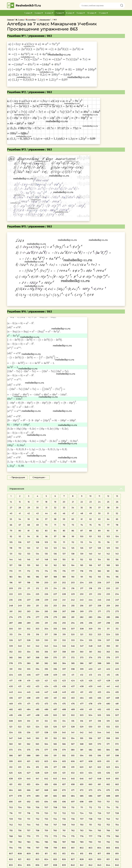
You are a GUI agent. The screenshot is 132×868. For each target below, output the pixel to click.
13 (117, 496)
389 (108, 663)
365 (11, 658)
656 (55, 784)
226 (46, 594)
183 (11, 577)
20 (64, 502)
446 (37, 692)
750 (82, 825)
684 (73, 796)
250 (29, 606)
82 (37, 531)
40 (11, 513)
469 (11, 704)
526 (55, 727)
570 (99, 744)
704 (20, 807)
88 (91, 531)
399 (82, 669)
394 (37, 669)
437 (73, 686)
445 (29, 692)
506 (108, 715)
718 (29, 813)
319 (64, 634)
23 (91, 502)
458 (29, 698)
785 (46, 842)
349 (99, 646)
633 (82, 773)
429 (117, 681)
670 (64, 790)
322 (91, 634)
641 (37, 779)
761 (64, 831)
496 (20, 715)
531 (99, 727)
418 (20, 681)
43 (37, 513)
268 (73, 611)
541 (73, 733)
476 (73, 704)
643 (55, 779)
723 (73, 813)
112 (73, 542)
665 (20, 790)
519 (108, 721)
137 (64, 554)
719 (37, 813)
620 (82, 767)
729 (11, 819)
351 (117, 646)
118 (11, 548)
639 (20, 779)
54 (20, 519)
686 (90, 796)
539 (55, 733)
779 (108, 836)
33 (64, 508)
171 (20, 571)
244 (91, 600)
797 (37, 848)
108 (37, 542)
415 (108, 675)
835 (29, 865)
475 (64, 704)
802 (82, 848)
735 (64, 819)
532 (108, 727)
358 (64, 652)
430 (11, 686)
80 (20, 531)
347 (82, 646)
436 (64, 686)
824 (46, 859)
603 (46, 761)
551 (46, 738)
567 (73, 744)
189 (64, 577)
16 (29, 502)
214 (55, 588)
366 (20, 658)
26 (117, 502)
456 (11, 698)
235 (11, 600)
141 (99, 554)
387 (90, 663)
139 (82, 554)
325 (117, 634)
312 (117, 629)
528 (73, 727)
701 (108, 802)
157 (11, 565)
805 (108, 848)
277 (37, 617)
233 (108, 594)
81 (29, 531)
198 (29, 583)
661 (99, 784)
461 (55, 698)
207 (108, 583)
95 (37, 536)
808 (20, 854)
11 (99, 496)
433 (37, 686)
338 (117, 640)
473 (46, 704)
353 (20, 652)
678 (20, 796)
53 (11, 519)
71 (55, 525)
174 (46, 571)
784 (37, 842)
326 (11, 640)
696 (64, 802)
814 (73, 854)
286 (117, 617)
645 (73, 779)
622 (99, 767)
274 (11, 617)
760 (55, 831)
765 (99, 831)
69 (37, 525)
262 (20, 611)
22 (82, 502)
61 (82, 519)
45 (55, 513)
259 (108, 606)
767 (117, 831)
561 (20, 744)
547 (11, 738)
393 (29, 669)
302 (29, 629)
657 (64, 784)
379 (20, 663)
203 (73, 583)
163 (64, 565)
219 (99, 588)
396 (55, 669)
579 (64, 750)
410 (64, 675)
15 (20, 502)
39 (117, 508)
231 (91, 594)
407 (37, 675)
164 (73, 565)
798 (46, 848)
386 (82, 663)
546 (117, 733)
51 (108, 513)
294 (73, 623)
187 (46, 577)
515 (73, 721)
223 (20, 594)
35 (82, 508)
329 (37, 640)
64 (108, 519)
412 (82, 675)
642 (46, 779)
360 (82, 652)
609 (99, 761)
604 (55, 761)
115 (99, 542)
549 (29, 738)
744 (29, 825)
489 (73, 709)
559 (117, 738)
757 (29, 831)
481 (117, 704)
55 (29, 519)
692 (29, 802)
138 (73, 554)
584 (108, 750)
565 (55, 744)
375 (99, 658)
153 (90, 560)
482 (11, 709)
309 (90, 629)
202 (64, 583)
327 (20, 640)
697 (73, 802)
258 (99, 606)
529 (82, 727)
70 (46, 525)
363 (108, 652)
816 (90, 854)
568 (82, 744)
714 (108, 807)
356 (46, 652)
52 (117, 513)
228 (64, 594)
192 (91, 577)
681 (46, 796)
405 (20, 675)
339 (11, 646)
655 (46, 784)
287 (11, 623)
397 (64, 669)
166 (91, 565)
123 (55, 548)
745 (37, 825)
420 (37, 681)
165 (82, 565)
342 (37, 646)
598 (117, 756)
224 (29, 594)
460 (46, 698)
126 (82, 548)
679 (29, 796)
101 (90, 536)
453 (99, 692)
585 (117, 750)
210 (20, 588)
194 (108, 577)
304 (46, 629)
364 (117, 652)
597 (108, 756)
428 (108, 681)
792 (108, 842)
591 (55, 756)
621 (91, 767)
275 (20, 617)
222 (11, 594)
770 (29, 836)
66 (11, 525)
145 (20, 560)
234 (117, 594)
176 (64, 571)
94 (29, 536)
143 (117, 554)
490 (82, 709)
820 (11, 859)
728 (117, 813)
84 (55, 531)
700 (99, 802)
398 (73, 669)
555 (82, 738)
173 (37, 571)
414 (99, 675)
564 (46, 744)
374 (91, 658)
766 (108, 831)
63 (99, 519)
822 (29, 859)
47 (73, 513)
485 (37, 709)
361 (91, 652)
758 (37, 831)
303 (37, 629)
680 (37, 796)
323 (99, 634)
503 (82, 715)
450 (73, 692)
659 (82, 784)
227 (55, 594)
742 (11, 825)
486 (46, 709)
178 (82, 571)
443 (11, 692)
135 (46, 554)
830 (99, 859)
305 (55, 629)
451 (82, 692)
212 (37, 588)
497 (29, 715)
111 (64, 542)
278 (46, 617)
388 (99, 663)
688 (108, 796)
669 (55, 790)
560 (11, 744)
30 (37, 508)
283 (90, 617)
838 (55, 865)
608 (91, 761)
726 (99, 813)
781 (11, 842)
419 (29, 681)
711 (82, 807)
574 (20, 750)
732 (37, 819)
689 (117, 796)
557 (99, 738)
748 (64, 825)
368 (37, 658)
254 (64, 606)
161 (46, 565)
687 (99, 796)
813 (64, 854)
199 (37, 583)
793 (117, 842)
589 (37, 756)
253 (55, 606)
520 (117, 721)
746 (46, 825)
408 (46, 675)
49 (90, 513)
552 (55, 738)
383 (55, 663)
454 (108, 692)
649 (108, 779)
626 (20, 773)
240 (55, 600)
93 (20, 536)
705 (29, 807)
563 (37, 744)
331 (55, 640)
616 (46, 767)
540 (64, 733)
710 (73, 807)
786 (55, 842)
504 (90, 715)
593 (73, 756)
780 (117, 836)
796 (29, 848)
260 (117, 606)
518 (99, 721)
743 (20, 825)
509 (20, 721)
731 (29, 819)
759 (46, 831)
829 (90, 859)
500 (55, 715)
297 (99, 623)
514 (64, 721)
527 (64, 727)
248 (11, 606)
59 (64, 519)
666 (29, 790)
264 (37, 611)
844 (108, 865)
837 (46, 865)
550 (37, 738)
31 (46, 508)
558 (108, 738)
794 (11, 848)
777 (91, 836)
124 (64, 548)
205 (91, 583)
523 (29, 727)
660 (90, 784)
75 (90, 525)
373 (82, 658)
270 (90, 611)
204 (82, 583)
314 (20, 634)
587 (20, 756)
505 (99, 715)
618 (64, 767)
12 (108, 496)
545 (108, 733)
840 (73, 865)
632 (73, 773)
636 (108, 773)
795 (20, 848)
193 (99, 577)
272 (108, 611)
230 (82, 594)
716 (11, 813)
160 (37, 565)
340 (20, 646)
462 (64, 698)
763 (82, 831)
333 (73, 640)
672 (82, 790)
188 (55, 577)
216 (73, 588)
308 (82, 629)
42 (29, 513)
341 (29, 646)
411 (73, 675)
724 (82, 813)
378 (11, 663)
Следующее (39, 477)
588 (29, 756)
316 (37, 634)
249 (20, 606)
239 (46, 600)
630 (55, 773)
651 (11, 784)
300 (11, 629)
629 (46, 773)
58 (55, 519)
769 (20, 836)
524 (37, 727)
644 (64, 779)
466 (99, 698)
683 (64, 796)
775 (73, 836)
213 (46, 588)
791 (99, 842)
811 (46, 854)
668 (46, 790)
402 (108, 669)
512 (46, 721)
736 (73, 819)
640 (29, 779)
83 (46, 531)
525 (46, 727)
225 (37, 594)
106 (20, 542)
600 (20, 761)
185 (29, 577)
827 (73, 859)
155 (108, 560)
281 (73, 617)
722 (64, 813)
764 (90, 831)
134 (37, 554)
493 (108, 709)
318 (55, 634)
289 (29, 623)
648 (99, 779)
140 (91, 554)
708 (55, 807)
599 (11, 761)
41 (20, 513)
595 (91, 756)
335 (90, 640)
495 (11, 715)
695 (55, 802)
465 (91, 698)
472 (37, 704)
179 (91, 571)
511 (37, 721)
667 (37, 790)
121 (37, 548)
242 (73, 600)
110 (55, 542)
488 (64, 709)
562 (29, 744)
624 (117, 767)
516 (82, 721)
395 (46, 669)
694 (46, 802)
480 (108, 704)
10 (90, 496)
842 (91, 865)
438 (82, 686)
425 (82, 681)
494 (117, 709)
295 (82, 623)
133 (29, 554)
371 (64, 658)
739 (99, 819)
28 (20, 508)
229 (73, 594)
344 (55, 646)
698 (82, 802)
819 (117, 854)
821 (20, 859)
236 (20, 600)
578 (55, 750)
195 (117, 577)
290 (37, 623)
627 (29, 773)
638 (11, 779)
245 (99, 600)
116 (108, 542)
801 (73, 848)
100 (82, 536)
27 (11, 508)
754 (117, 825)
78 (117, 525)
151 (73, 560)
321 (82, 634)
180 (99, 571)
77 (108, 525)
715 (117, 807)
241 (64, 600)
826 (64, 859)
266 (55, 611)
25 (108, 502)
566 (64, 744)
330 (46, 640)
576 (37, 750)
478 (90, 704)
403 (117, 669)
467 (108, 698)
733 (46, 819)
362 (99, 652)
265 (46, 611)
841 (82, 865)
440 (99, 686)
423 (64, 681)
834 (20, 865)
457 (20, 698)
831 (108, 859)
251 (37, 606)
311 (108, 629)
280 (64, 617)
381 (37, 663)
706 (37, 807)
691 (20, 802)
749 (73, 825)
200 (46, 583)
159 (29, 565)
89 (99, 531)
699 (91, 802)
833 (11, 865)
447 (46, 692)
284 (99, 617)
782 (20, 842)
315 (29, 634)
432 (29, 686)
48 (82, 513)
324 (108, 634)
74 (82, 525)
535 (20, 733)
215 (64, 588)
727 (108, 813)
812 (55, 854)
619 (73, 767)
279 (55, 617)
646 (82, 779)
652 (20, 784)
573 (11, 750)
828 (82, 859)
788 (73, 842)
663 (117, 784)
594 (82, 756)
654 (37, 784)
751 (90, 825)
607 (82, 761)
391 (11, 669)
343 (46, 646)
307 (73, 629)
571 (108, 744)
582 (91, 750)
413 (90, 675)
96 (46, 536)
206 (99, 583)
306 (64, 629)
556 (91, 738)
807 (11, 854)
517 (90, 721)
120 (29, 548)
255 (73, 606)
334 (82, 640)
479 (99, 704)
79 (11, 531)
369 (46, 658)
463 (73, 698)
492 (99, 709)
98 (64, 536)
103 (108, 536)
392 (20, 669)
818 (108, 854)
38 (108, 508)
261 (11, 611)
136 (55, 554)
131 (11, 554)
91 (117, 531)
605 (64, 761)
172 (29, 571)
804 (99, 848)
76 (99, 525)
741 (117, 819)
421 (46, 681)
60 (73, 519)
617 (55, 767)
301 (20, 629)
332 (64, 640)
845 (117, 865)
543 (91, 733)
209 (11, 588)
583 (99, 750)
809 (29, 854)
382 (46, 663)
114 (90, 542)
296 (91, 623)
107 (29, 542)
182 (117, 571)
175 (55, 571)
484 (29, 709)
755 (11, 831)
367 (29, 658)
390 (117, 663)
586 (11, 756)
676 (117, 790)
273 (117, 611)
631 (64, 773)
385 (73, 663)
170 (11, 571)
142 (108, 554)
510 (29, 721)
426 (90, 681)
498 (37, 715)
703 (11, 807)
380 (29, 663)
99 (73, 536)
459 (37, 698)
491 (90, 709)
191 (82, 577)
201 (55, 583)
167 (99, 565)
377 (117, 658)
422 (55, 681)
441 (108, 686)
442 (117, 686)
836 (37, 865)
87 (82, 531)
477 (82, 704)
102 (99, 536)
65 (117, 519)
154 (99, 560)
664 (11, 790)
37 (99, 508)
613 (20, 767)
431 (20, 686)
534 (11, 733)
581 (82, 750)
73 (73, 525)
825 (55, 859)
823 (37, 859)
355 (37, 652)
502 (73, 715)
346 (73, 646)
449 (64, 692)
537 (37, 733)
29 (29, 508)
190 (73, 577)
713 (99, 807)
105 (11, 542)
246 (108, 600)
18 (46, 502)
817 (99, 854)
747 (55, 825)
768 (11, 836)
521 (11, 727)
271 (99, 611)
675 (108, 790)
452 (91, 692)
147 (37, 560)
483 (20, 709)
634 (90, 773)
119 (20, 548)
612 (11, 767)
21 (73, 502)
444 (20, 692)
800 (64, 848)
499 (46, 715)
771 (37, 836)
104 (117, 536)
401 (99, 669)
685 (82, 796)
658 (73, 784)
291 (46, 623)
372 (73, 658)
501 (64, 715)
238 (37, 600)
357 (55, 652)
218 (90, 588)
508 (11, 721)
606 (73, 761)
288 (20, 623)
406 (29, 675)
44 (46, 513)
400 (90, 669)
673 (91, 790)
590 (46, 756)
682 (55, 796)
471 (29, 704)
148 (46, 560)
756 (20, 831)
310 (99, 629)
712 (91, 807)
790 (90, 842)
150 (64, 560)
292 (55, 623)
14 (11, 502)
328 (29, 640)
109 (46, 542)
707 (46, 807)
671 (73, 790)
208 (117, 583)
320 (73, 634)
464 (82, 698)
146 (29, 560)
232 (99, 594)
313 (11, 634)
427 (99, 681)
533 (117, 727)
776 (82, 836)
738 (90, 819)
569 (90, 744)
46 (64, 513)
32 (55, 508)
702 (117, 802)
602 (37, 761)
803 (91, 848)
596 (99, 756)
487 (55, 709)
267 (64, 611)
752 (99, 825)
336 (99, 640)
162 (55, 565)
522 (20, 727)
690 (11, 802)
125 (73, 548)
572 (117, 744)
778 (99, 836)
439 (90, 686)
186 (37, 577)
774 (64, 836)
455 (117, 692)
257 (90, 606)
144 (11, 560)
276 (29, 617)
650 (117, 779)
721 (55, 813)
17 (37, 502)
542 (82, 733)
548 (20, 738)
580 (73, 750)
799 (55, 848)
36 (91, 508)
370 (55, 658)
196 (11, 583)
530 (91, 727)
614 (29, 767)
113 (82, 542)
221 (117, 588)
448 (55, 692)
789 (82, 842)
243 (82, 600)
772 (46, 836)
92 (11, 536)
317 (46, 634)
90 (108, 531)
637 (117, 773)
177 (73, 571)
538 (46, 733)
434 (46, 686)
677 (11, 796)
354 (29, 652)
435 (55, 686)
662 (108, 784)
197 (20, 583)
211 (29, 588)
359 (73, 652)
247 (117, 600)
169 (117, 565)
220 (108, 588)
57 (46, 519)
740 (108, 819)
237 (29, 600)
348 (91, 646)
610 (108, 761)
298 (108, 623)
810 (37, 854)
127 (91, 548)
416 (117, 675)
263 (29, 611)
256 (82, 606)
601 (29, 761)
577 (46, 750)
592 (64, 756)
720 (46, 813)
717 (20, 813)
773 (55, 836)
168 (108, 565)
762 (73, 831)
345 (64, 646)
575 (29, 750)
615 (37, 767)
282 (82, 617)
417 (11, 681)
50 (99, 513)
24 (99, 502)
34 (73, 508)
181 (108, 571)
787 (64, 842)
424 (73, 681)
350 (108, 646)
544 (99, 733)
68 (29, 525)
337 (108, 640)
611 (117, 761)
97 (55, 536)
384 (64, 663)
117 (117, 542)
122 (46, 548)
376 (108, 658)
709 (64, 807)
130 (117, 548)
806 (117, 848)
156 (117, 560)
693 (37, 802)
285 (108, 617)
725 (90, 813)
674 (99, 790)
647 (91, 779)
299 (117, 623)
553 (64, 738)
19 (55, 502)
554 (73, 738)
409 (55, 675)
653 (29, 784)
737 (82, 819)
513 (55, 721)
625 (11, 773)
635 (99, 773)
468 (117, 698)
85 (64, 531)
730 (20, 819)
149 (55, 560)
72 (64, 525)
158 (20, 565)
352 (11, 652)
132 (20, 554)
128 (99, 548)
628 (37, 773)
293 (64, 623)
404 (11, 675)
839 (64, 865)
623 (108, 767)
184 (20, 577)
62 (91, 519)
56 (37, 519)
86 (73, 531)
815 (82, 854)
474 (55, 704)
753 (108, 825)
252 (46, 606)
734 (55, 819)
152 (82, 560)
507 (117, 715)
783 (29, 842)
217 (82, 588)
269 (82, 611)
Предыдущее (18, 477)
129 (108, 548)
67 (20, 525)
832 (117, 859)
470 (20, 704)
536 (29, 733)
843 (99, 865)
